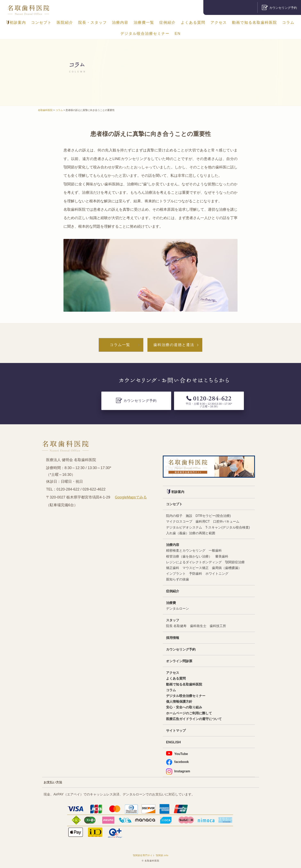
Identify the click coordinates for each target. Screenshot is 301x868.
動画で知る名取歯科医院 (255, 22)
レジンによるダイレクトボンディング (194, 562)
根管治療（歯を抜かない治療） (189, 556)
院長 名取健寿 (176, 626)
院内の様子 (174, 516)
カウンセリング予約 (181, 649)
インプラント (176, 573)
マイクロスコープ (179, 521)
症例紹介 (167, 22)
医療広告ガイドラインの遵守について (194, 719)
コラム (288, 22)
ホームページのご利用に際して (189, 713)
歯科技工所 (218, 626)
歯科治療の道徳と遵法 (174, 345)
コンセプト (41, 22)
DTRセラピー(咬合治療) (213, 516)
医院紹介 (65, 22)
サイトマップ (176, 730)
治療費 (171, 603)
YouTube (177, 753)
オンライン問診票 (179, 661)
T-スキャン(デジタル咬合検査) (228, 527)
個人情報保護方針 (179, 701)
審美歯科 (222, 556)
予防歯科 (196, 573)
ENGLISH (173, 742)
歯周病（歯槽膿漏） (227, 568)
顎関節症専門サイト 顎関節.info (151, 855)
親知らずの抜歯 (178, 579)
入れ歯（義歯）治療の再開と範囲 (191, 533)
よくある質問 (193, 22)
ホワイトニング (217, 573)
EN (178, 34)
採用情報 (173, 638)
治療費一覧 (144, 22)
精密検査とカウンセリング (186, 550)
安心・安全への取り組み (184, 707)
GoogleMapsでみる (131, 497)
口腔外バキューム (226, 521)
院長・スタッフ (93, 22)
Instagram (178, 771)
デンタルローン (178, 608)
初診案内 (16, 22)
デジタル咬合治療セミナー (145, 34)
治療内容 (120, 22)
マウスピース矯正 (196, 568)
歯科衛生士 (198, 626)
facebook (177, 762)
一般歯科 (215, 550)
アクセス (219, 22)
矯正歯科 (173, 568)
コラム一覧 (120, 345)
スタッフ (173, 620)
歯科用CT (203, 521)
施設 (189, 516)
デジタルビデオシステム (184, 527)
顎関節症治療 (235, 562)
